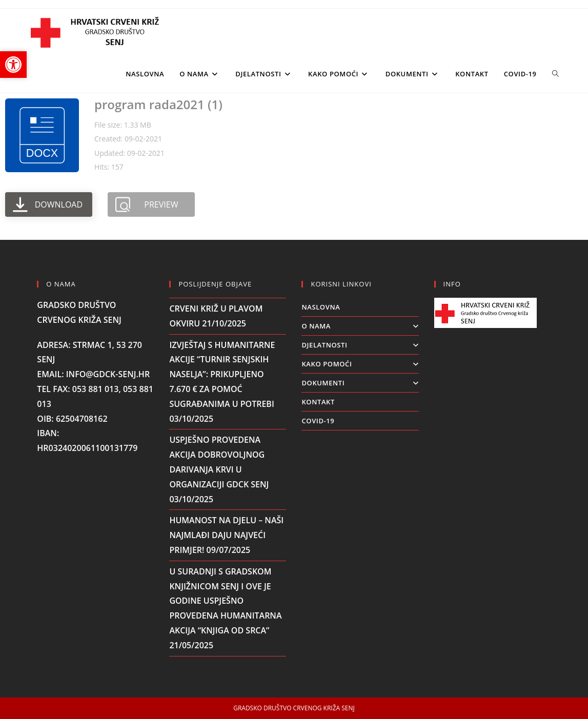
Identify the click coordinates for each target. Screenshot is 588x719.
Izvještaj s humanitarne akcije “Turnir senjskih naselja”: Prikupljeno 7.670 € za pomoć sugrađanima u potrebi (222, 374)
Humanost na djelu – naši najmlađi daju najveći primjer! (226, 535)
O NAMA (360, 326)
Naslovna (321, 307)
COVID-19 (318, 421)
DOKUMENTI (360, 383)
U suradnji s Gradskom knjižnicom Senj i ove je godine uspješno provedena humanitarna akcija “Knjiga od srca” (225, 601)
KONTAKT (318, 402)
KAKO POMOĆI (360, 364)
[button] (13, 65)
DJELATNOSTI (360, 345)
